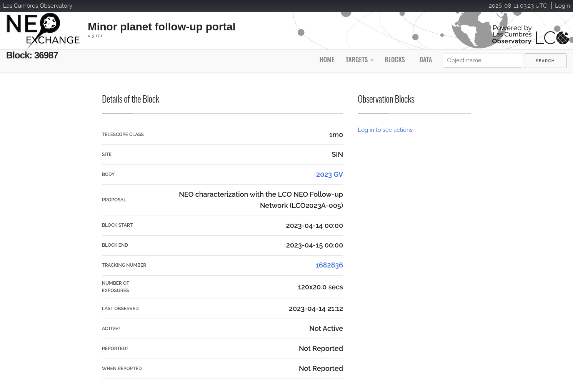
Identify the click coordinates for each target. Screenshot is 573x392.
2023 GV (330, 174)
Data (426, 59)
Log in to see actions (385, 130)
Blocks (395, 59)
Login (562, 6)
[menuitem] (545, 61)
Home (327, 59)
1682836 (329, 265)
